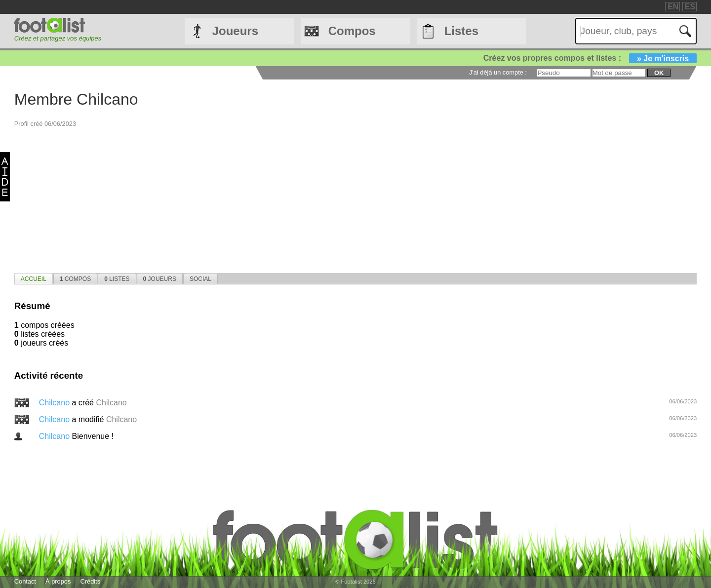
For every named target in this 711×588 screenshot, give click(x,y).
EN (673, 7)
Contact (25, 581)
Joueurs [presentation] (160, 279)
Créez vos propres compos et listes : (590, 58)
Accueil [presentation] (34, 279)
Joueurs (235, 31)
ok (659, 73)
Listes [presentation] (117, 279)
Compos (352, 31)
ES (690, 7)
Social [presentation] (200, 279)
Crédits (91, 581)
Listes (461, 31)
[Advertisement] (311, 197)
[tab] (34, 278)
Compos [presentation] (75, 279)
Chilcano (56, 403)
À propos (58, 581)
